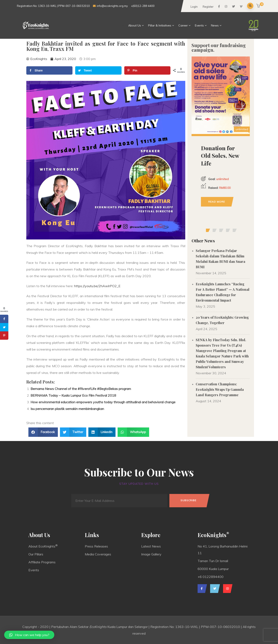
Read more (217, 202)
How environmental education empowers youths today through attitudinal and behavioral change (103, 402)
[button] (259, 6)
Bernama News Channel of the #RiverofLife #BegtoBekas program (81, 389)
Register (208, 7)
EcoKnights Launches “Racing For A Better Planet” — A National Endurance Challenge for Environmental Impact (223, 292)
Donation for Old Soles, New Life (220, 156)
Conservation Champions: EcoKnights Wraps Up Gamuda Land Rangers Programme (220, 389)
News (216, 25)
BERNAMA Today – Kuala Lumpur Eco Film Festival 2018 (73, 395)
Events (201, 25)
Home (120, 25)
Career (185, 25)
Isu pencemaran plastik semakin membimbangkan (67, 409)
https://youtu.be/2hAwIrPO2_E (97, 286)
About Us (136, 25)
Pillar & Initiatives (161, 25)
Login (194, 7)
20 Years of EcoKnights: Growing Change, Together (222, 320)
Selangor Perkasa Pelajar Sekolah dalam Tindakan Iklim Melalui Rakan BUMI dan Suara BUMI (220, 259)
